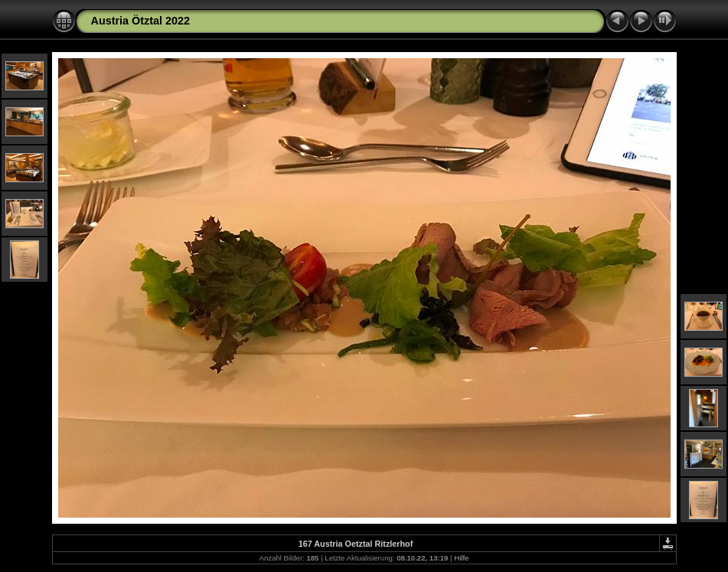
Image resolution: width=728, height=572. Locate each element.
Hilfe (461, 558)
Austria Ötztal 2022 (141, 21)
